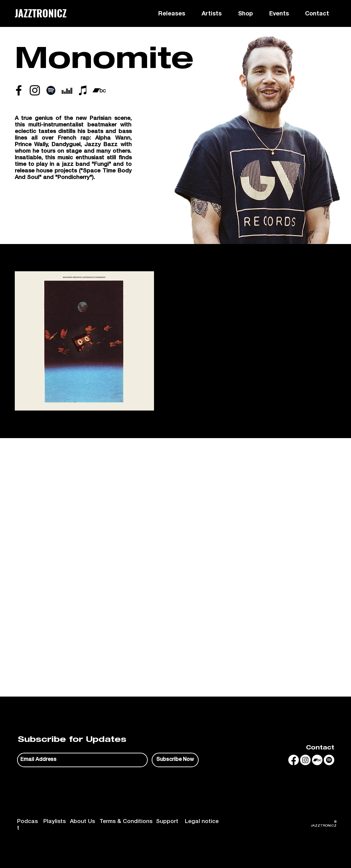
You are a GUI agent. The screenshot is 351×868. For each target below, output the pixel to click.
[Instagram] (305, 760)
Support (167, 822)
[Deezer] (67, 90)
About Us (82, 822)
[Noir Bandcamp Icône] (99, 90)
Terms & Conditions (126, 822)
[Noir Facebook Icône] (19, 90)
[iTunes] (83, 90)
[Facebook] (294, 760)
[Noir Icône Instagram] (35, 90)
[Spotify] (329, 760)
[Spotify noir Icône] (51, 90)
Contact (320, 748)
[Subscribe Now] (175, 760)
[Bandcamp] (317, 760)
